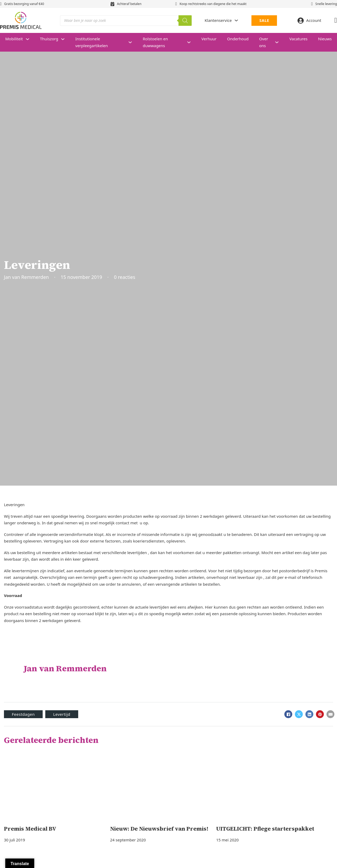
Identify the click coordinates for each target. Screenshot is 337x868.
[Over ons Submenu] (279, 42)
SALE (264, 20)
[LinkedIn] (309, 714)
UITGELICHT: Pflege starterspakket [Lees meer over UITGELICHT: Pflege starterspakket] (265, 829)
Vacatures (298, 39)
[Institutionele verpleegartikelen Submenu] (133, 42)
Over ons (264, 42)
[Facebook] (288, 714)
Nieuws (325, 39)
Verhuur (209, 39)
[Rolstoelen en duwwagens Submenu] (192, 42)
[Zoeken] (185, 21)
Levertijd (62, 714)
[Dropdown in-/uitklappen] (236, 20)
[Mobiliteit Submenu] (30, 39)
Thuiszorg (49, 39)
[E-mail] (330, 714)
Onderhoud (238, 39)
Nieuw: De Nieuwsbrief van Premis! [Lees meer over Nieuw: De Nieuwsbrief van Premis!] (159, 829)
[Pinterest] (320, 714)
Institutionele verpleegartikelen (91, 42)
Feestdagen (23, 714)
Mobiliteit (14, 39)
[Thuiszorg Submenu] (65, 39)
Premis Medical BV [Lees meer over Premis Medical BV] (30, 829)
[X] (299, 714)
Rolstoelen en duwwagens (155, 42)
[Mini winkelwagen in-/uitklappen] (336, 20)
